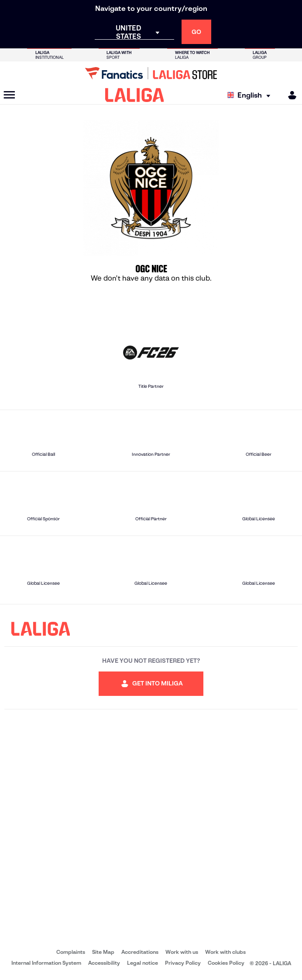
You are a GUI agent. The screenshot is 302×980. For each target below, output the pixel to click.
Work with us (182, 952)
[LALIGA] (135, 95)
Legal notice (142, 963)
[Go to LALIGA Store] (151, 73)
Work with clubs (225, 952)
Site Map (103, 952)
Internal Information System (46, 963)
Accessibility (104, 963)
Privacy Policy (183, 963)
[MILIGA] (289, 95)
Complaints (71, 952)
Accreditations (140, 952)
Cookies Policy (226, 963)
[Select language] (251, 95)
